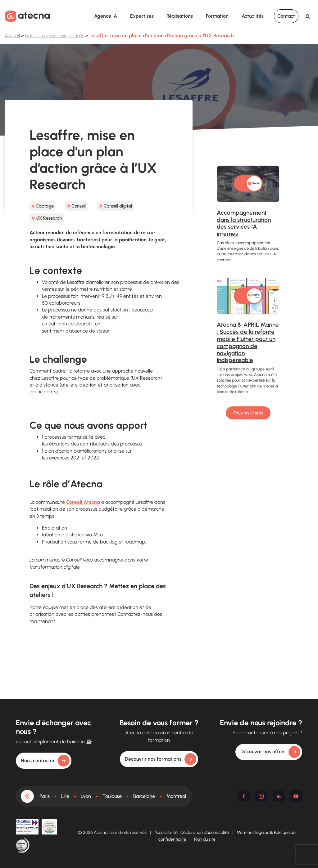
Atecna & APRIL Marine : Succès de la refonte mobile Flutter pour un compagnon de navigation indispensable (248, 342)
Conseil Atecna (83, 502)
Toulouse (112, 796)
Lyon (86, 796)
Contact (286, 16)
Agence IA (106, 16)
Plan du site (205, 839)
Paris (45, 796)
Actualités (253, 16)
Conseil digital (118, 206)
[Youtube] (296, 796)
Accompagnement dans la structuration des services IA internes (244, 223)
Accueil (12, 36)
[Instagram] (261, 796)
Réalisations (180, 16)
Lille (65, 796)
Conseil (79, 206)
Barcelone (144, 796)
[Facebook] (244, 796)
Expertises (142, 16)
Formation (217, 16)
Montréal (176, 796)
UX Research (49, 218)
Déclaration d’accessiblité (205, 832)
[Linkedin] (279, 796)
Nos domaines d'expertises (55, 36)
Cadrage (45, 206)
